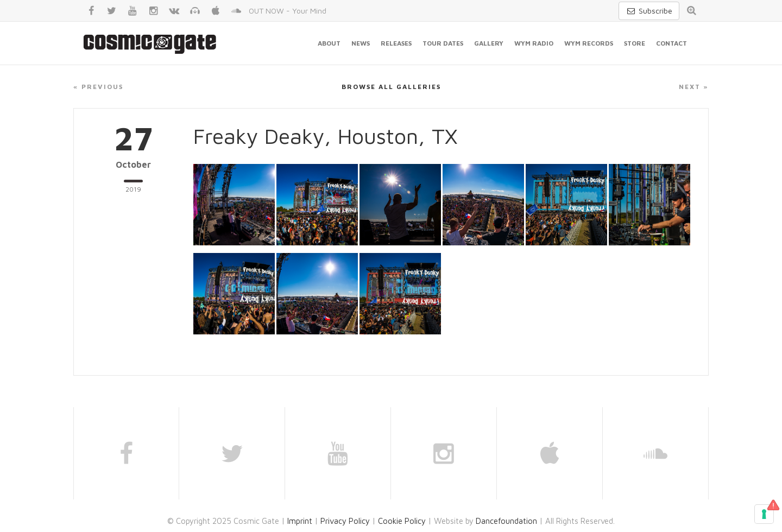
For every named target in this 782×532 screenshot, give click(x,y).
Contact (671, 43)
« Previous (98, 87)
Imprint (300, 521)
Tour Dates (443, 43)
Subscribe (649, 11)
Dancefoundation (506, 521)
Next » (694, 87)
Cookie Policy (402, 521)
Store (635, 43)
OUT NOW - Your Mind (288, 11)
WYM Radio (534, 43)
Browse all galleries (391, 87)
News (361, 43)
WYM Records (589, 43)
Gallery (489, 43)
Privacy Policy (345, 521)
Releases (396, 43)
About (329, 43)
